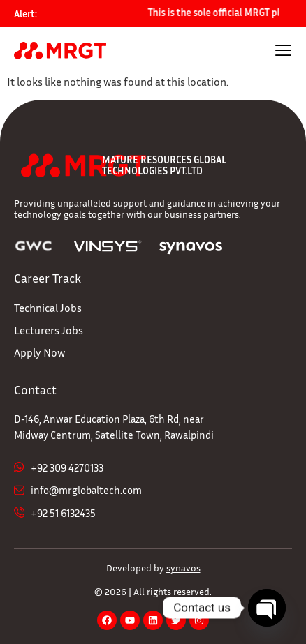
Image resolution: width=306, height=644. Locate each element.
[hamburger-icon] (283, 52)
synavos (183, 568)
